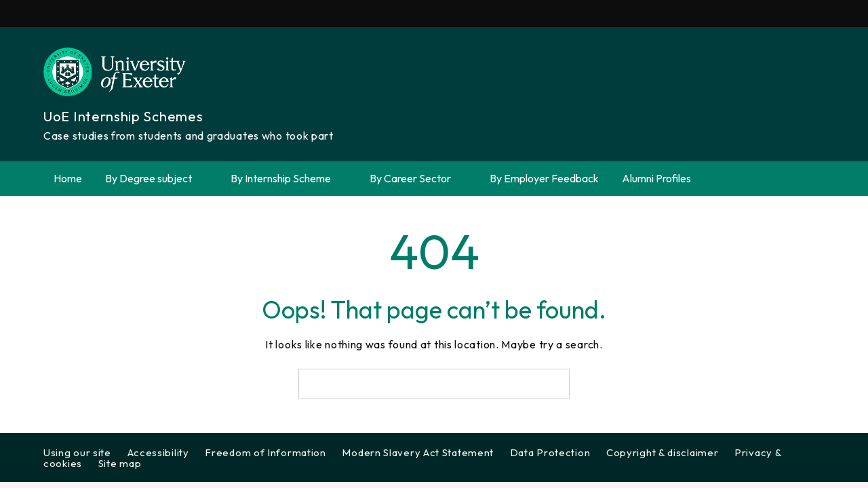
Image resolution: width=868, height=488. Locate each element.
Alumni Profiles (656, 178)
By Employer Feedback (544, 178)
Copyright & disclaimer (662, 452)
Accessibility (158, 452)
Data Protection (550, 452)
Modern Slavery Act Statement (418, 452)
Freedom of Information (265, 452)
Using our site (77, 452)
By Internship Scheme (289, 179)
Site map (120, 463)
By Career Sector (418, 179)
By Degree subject (156, 179)
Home (68, 178)
